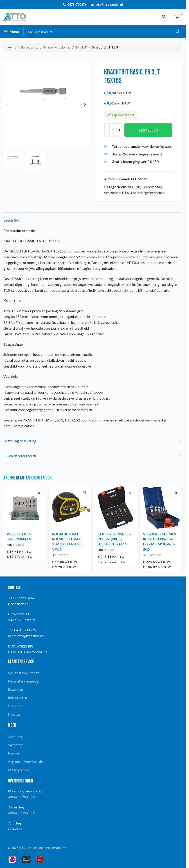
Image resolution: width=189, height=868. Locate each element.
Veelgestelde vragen (24, 672)
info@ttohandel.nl (109, 4)
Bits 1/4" (81, 47)
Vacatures (16, 744)
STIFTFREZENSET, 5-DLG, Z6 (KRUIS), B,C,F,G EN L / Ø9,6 (115, 538)
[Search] (103, 32)
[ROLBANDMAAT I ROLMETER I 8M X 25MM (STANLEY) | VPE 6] (70, 507)
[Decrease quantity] (107, 130)
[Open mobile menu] (11, 32)
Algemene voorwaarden (26, 760)
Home (12, 47)
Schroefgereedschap (57, 47)
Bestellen (148, 130)
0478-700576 (77, 4)
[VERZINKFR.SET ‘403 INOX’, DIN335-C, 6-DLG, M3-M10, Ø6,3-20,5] (162, 507)
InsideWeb (53, 846)
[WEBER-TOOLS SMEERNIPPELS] (24, 507)
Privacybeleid (19, 769)
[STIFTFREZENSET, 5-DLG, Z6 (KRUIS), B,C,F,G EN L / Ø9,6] (116, 507)
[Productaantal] (113, 130)
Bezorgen (15, 688)
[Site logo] (15, 16)
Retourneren (17, 696)
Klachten (15, 713)
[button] (8, 104)
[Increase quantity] (119, 130)
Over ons (15, 735)
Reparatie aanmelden (24, 680)
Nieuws (14, 752)
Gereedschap (30, 47)
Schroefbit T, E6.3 (105, 47)
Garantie (15, 705)
